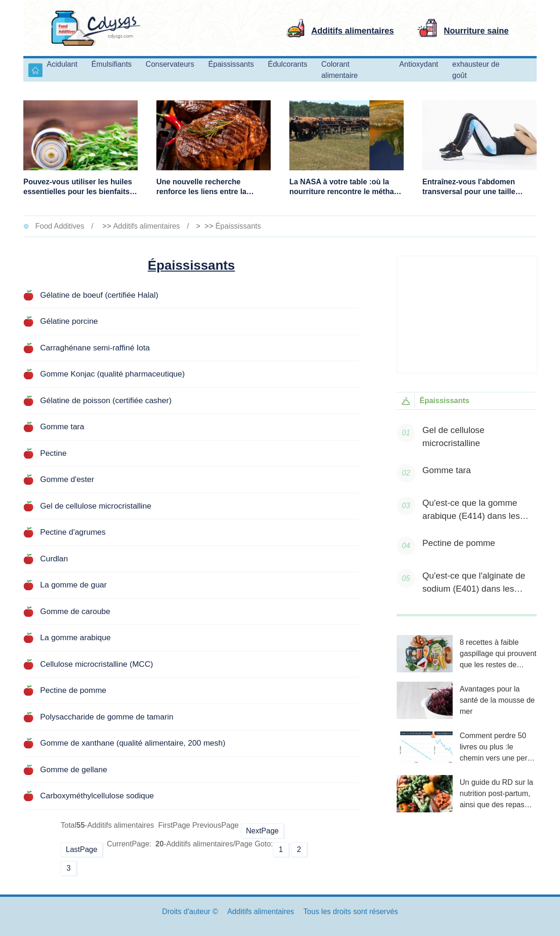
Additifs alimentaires (146, 226)
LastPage (82, 849)
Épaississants (238, 226)
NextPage (262, 831)
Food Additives (59, 226)
